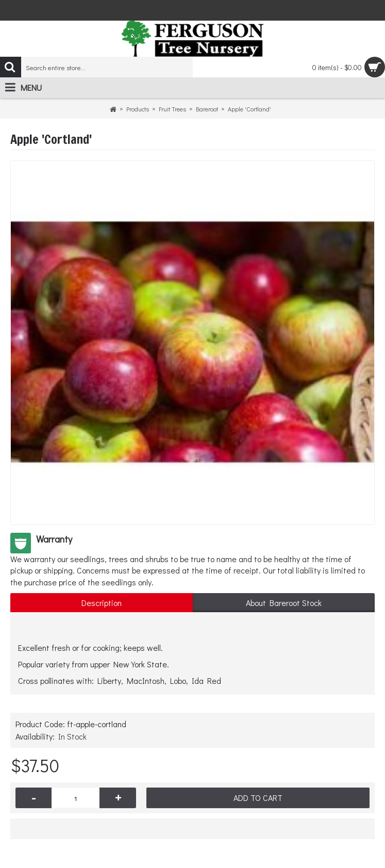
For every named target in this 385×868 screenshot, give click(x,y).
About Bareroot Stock (284, 603)
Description (102, 603)
